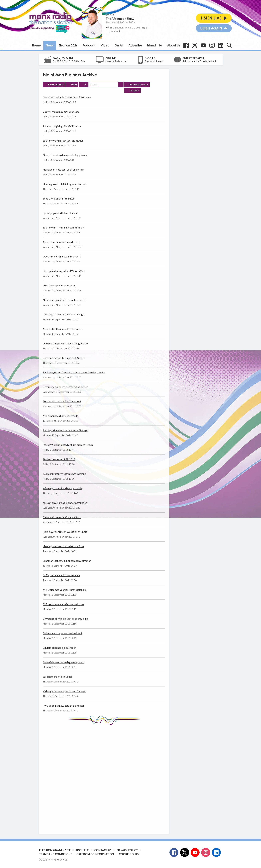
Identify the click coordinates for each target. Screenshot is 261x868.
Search (121, 84)
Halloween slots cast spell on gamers (64, 169)
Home (36, 45)
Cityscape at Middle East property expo (65, 619)
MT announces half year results (61, 416)
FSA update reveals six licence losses (64, 604)
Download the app (154, 61)
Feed (74, 84)
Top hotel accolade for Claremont (62, 401)
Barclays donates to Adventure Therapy (65, 430)
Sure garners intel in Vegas (58, 677)
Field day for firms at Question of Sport (65, 532)
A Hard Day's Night (136, 27)
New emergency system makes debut (64, 300)
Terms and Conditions (56, 854)
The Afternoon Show (120, 19)
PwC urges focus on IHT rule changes (64, 314)
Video (105, 45)
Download (115, 31)
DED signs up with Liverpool (59, 285)
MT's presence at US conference (61, 575)
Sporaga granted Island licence (60, 213)
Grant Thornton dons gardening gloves (65, 155)
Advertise (135, 45)
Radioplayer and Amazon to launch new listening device (74, 372)
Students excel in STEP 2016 (59, 459)
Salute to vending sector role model (63, 140)
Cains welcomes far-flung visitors (62, 517)
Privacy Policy (127, 850)
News (50, 45)
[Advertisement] (105, 777)
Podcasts (89, 45)
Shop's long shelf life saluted (59, 198)
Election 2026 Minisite (55, 850)
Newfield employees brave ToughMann (65, 343)
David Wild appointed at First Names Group (68, 445)
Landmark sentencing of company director (67, 561)
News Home (56, 84)
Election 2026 (68, 45)
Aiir (66, 860)
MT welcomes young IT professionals (64, 590)
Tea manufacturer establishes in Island (64, 474)
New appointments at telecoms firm (63, 546)
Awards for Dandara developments (63, 329)
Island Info (155, 45)
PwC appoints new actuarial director (64, 706)
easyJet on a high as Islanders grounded (65, 503)
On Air (119, 45)
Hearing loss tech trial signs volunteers (65, 184)
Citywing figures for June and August (64, 358)
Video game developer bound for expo (65, 691)
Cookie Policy (129, 854)
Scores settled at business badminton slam (67, 97)
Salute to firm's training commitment (64, 227)
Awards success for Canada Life (61, 242)
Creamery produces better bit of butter (65, 387)
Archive (134, 90)
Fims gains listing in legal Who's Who (64, 271)
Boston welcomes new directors (61, 111)
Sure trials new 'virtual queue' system (64, 662)
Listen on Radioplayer (116, 61)
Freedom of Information (95, 854)
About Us (174, 45)
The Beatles (117, 27)
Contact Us (103, 850)
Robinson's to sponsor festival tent (62, 633)
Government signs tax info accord (62, 256)
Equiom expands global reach (59, 648)
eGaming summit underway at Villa (63, 488)
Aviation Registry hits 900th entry (62, 126)
